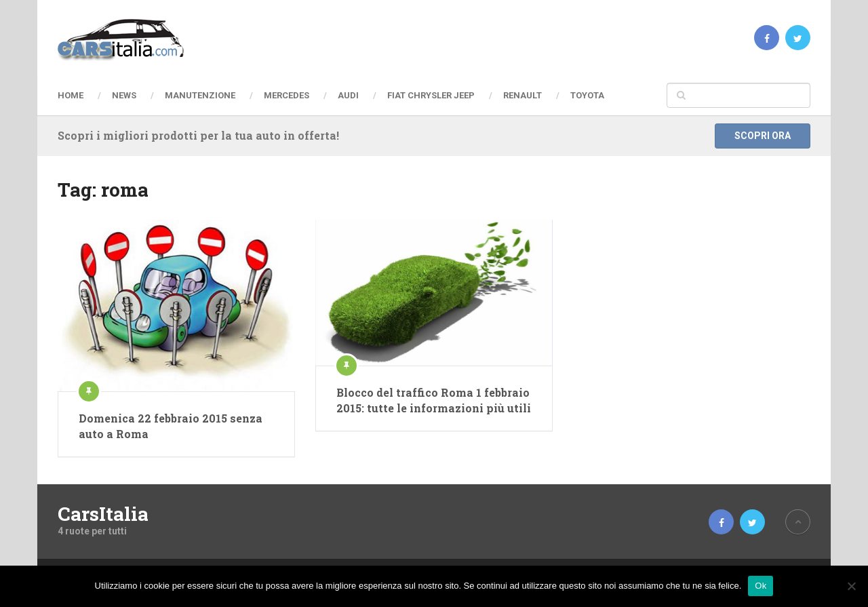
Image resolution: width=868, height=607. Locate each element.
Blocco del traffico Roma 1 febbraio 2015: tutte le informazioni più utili (434, 400)
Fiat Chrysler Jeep (431, 95)
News (124, 95)
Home (71, 95)
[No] (851, 586)
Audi (348, 95)
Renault (522, 95)
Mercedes (287, 95)
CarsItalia (103, 514)
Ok (761, 586)
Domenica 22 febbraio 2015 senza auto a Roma (171, 426)
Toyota (587, 95)
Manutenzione (200, 95)
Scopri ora (763, 136)
